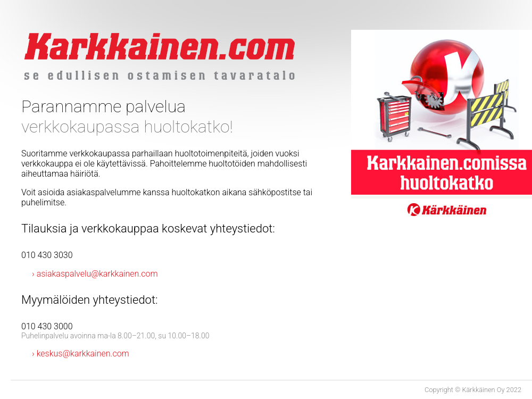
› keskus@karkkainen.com (81, 354)
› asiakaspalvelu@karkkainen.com (95, 274)
